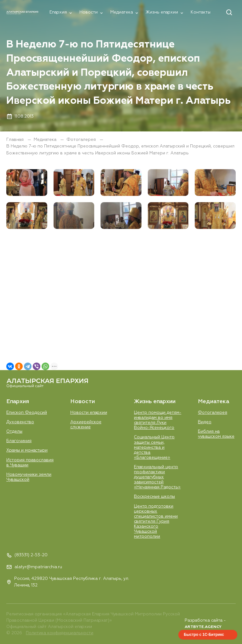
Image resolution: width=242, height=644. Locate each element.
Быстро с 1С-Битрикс (204, 635)
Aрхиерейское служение (86, 425)
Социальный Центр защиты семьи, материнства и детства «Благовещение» (154, 447)
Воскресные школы (154, 497)
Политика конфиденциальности (60, 633)
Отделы (14, 432)
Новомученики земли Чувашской (29, 477)
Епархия (58, 12)
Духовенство (20, 422)
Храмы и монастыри (27, 450)
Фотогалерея (82, 140)
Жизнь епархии (162, 12)
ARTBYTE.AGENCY (203, 627)
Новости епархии (89, 413)
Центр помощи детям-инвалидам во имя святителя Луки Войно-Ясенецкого (158, 420)
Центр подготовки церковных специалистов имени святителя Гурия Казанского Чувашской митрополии (156, 522)
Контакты (201, 12)
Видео (205, 422)
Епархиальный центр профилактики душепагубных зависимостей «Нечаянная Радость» (157, 477)
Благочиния (19, 441)
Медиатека (122, 12)
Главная (16, 140)
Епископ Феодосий (27, 413)
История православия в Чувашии (30, 463)
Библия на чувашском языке (216, 434)
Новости (89, 12)
